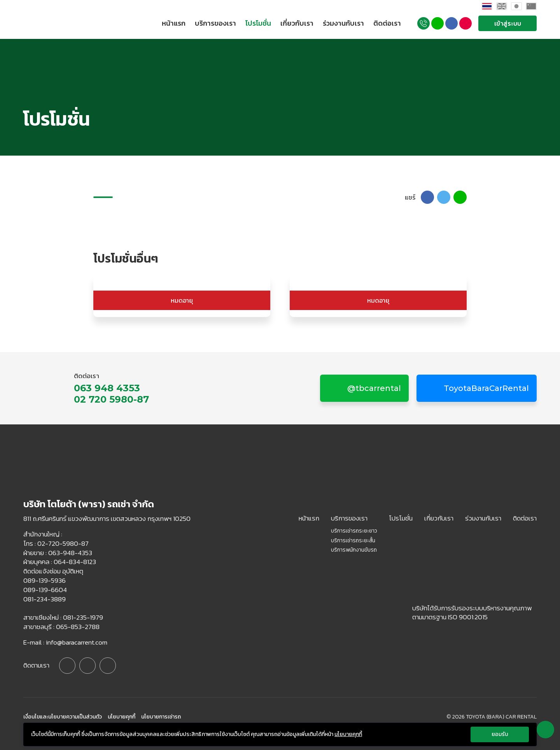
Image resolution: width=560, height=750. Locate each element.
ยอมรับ (500, 734)
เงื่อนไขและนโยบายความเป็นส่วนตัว (63, 717)
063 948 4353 (107, 388)
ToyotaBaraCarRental (485, 388)
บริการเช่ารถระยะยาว (354, 531)
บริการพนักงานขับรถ (354, 550)
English (502, 6)
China (531, 6)
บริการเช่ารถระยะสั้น (353, 541)
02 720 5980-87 (111, 400)
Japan (516, 6)
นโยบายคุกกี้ (122, 717)
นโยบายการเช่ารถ (161, 717)
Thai (487, 6)
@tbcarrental (373, 388)
